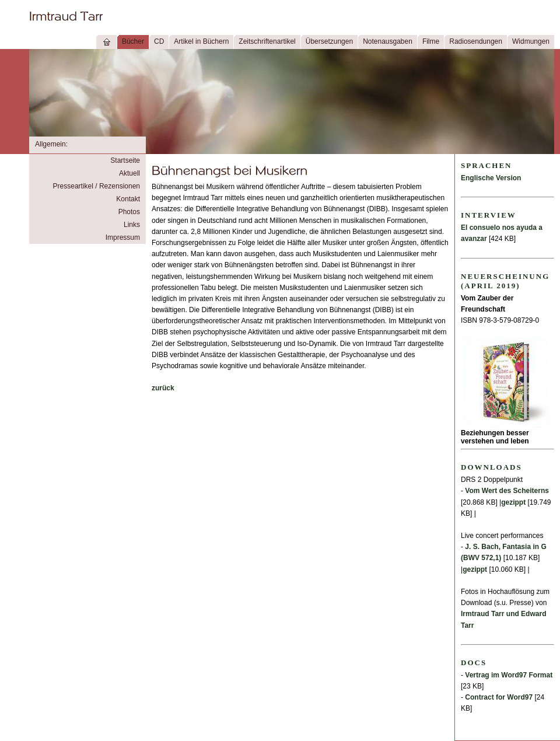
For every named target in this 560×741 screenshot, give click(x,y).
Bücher (133, 41)
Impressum (123, 237)
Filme (431, 41)
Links (132, 225)
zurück (163, 388)
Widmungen (531, 41)
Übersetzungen (329, 41)
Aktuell (129, 173)
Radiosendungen (476, 41)
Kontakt (128, 199)
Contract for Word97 (499, 697)
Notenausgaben (388, 41)
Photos (129, 212)
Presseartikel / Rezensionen (97, 186)
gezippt (513, 502)
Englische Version (491, 178)
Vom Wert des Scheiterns (507, 491)
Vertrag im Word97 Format (509, 675)
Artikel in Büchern (201, 41)
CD (159, 41)
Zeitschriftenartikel (267, 41)
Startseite (125, 160)
